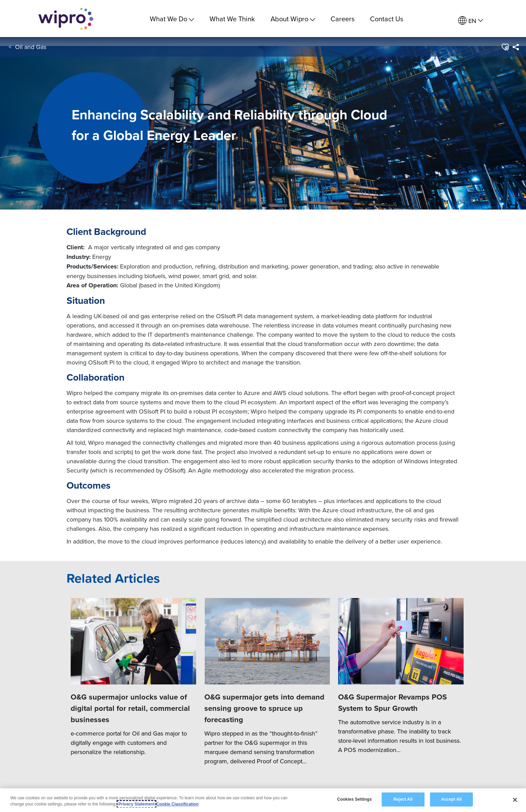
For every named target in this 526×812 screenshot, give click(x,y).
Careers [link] (343, 19)
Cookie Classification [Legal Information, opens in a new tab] (177, 804)
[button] (505, 48)
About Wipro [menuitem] (293, 19)
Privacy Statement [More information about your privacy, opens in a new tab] (136, 804)
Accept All (451, 799)
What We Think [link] (232, 19)
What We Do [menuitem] (172, 19)
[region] (263, 800)
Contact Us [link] (387, 19)
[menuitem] (471, 21)
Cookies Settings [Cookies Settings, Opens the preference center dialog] (354, 799)
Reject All (403, 799)
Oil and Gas (31, 47)
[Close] (515, 800)
